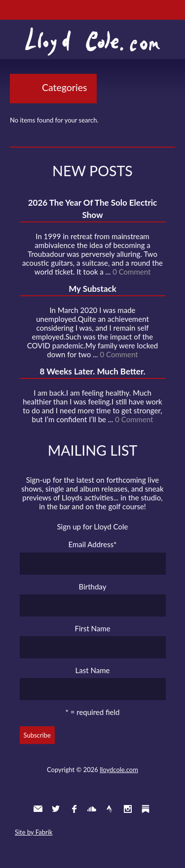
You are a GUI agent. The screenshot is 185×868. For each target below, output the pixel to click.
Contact (38, 809)
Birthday (93, 587)
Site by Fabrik (34, 832)
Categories (64, 87)
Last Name (93, 670)
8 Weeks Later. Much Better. (92, 371)
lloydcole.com (119, 770)
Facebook (74, 809)
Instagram (128, 809)
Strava (110, 809)
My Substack (92, 289)
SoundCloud (92, 809)
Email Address (93, 544)
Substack (146, 809)
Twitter (56, 809)
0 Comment (131, 272)
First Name (92, 628)
